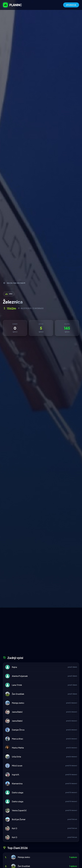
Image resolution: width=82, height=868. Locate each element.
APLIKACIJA (71, 5)
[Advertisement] (41, 633)
